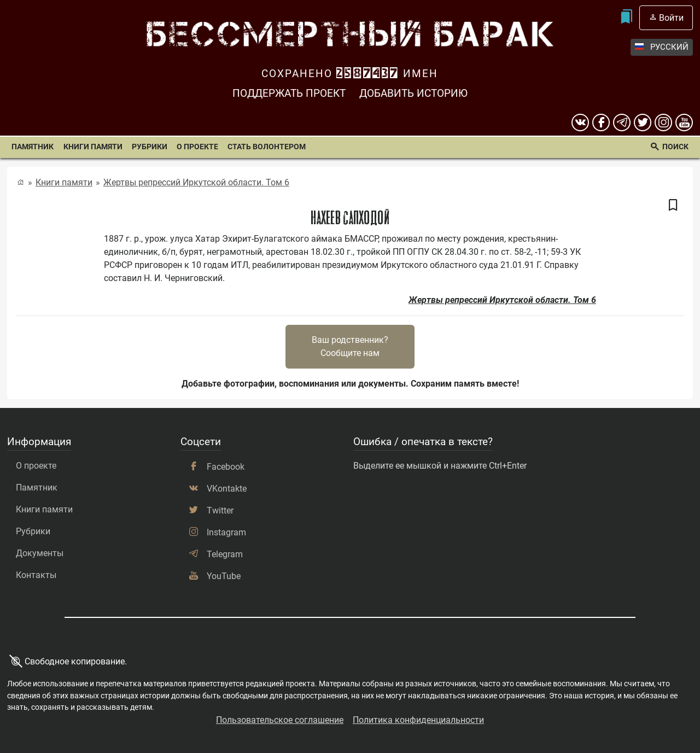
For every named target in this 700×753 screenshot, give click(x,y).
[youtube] (684, 122)
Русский (662, 47)
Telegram (225, 554)
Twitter (220, 510)
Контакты (36, 575)
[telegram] (622, 122)
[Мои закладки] (626, 18)
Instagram (226, 532)
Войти (671, 18)
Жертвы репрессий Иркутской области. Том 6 (196, 182)
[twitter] (643, 122)
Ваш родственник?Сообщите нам (350, 346)
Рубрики (150, 147)
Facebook (226, 467)
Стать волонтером (267, 147)
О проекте (197, 147)
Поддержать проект (289, 93)
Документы (40, 553)
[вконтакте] (580, 122)
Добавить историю (413, 93)
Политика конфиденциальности (418, 720)
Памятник (33, 147)
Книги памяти (93, 147)
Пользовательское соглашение (280, 720)
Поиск (675, 147)
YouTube (224, 576)
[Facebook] (601, 122)
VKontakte (227, 489)
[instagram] (663, 122)
